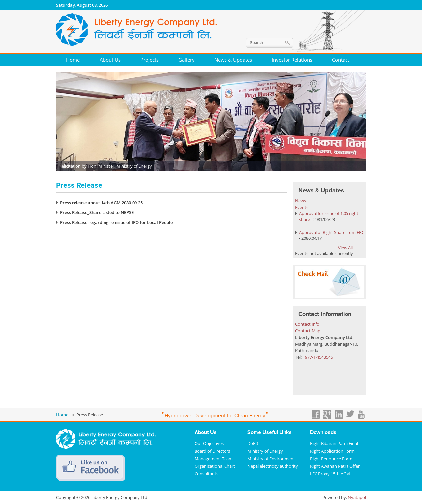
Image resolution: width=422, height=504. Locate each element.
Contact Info (307, 324)
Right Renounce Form (331, 459)
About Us (110, 60)
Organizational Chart (215, 466)
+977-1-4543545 (318, 357)
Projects (150, 60)
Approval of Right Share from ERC (332, 232)
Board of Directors (212, 451)
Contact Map (308, 331)
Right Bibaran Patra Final (334, 443)
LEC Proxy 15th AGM (330, 474)
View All (345, 248)
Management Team (214, 459)
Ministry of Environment (271, 459)
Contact (341, 60)
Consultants (206, 474)
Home (73, 60)
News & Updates (233, 60)
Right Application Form (332, 451)
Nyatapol (357, 497)
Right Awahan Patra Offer (335, 466)
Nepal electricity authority (273, 466)
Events (302, 207)
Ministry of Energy (265, 451)
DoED (253, 443)
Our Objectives (209, 443)
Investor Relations (292, 60)
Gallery (186, 60)
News (301, 201)
